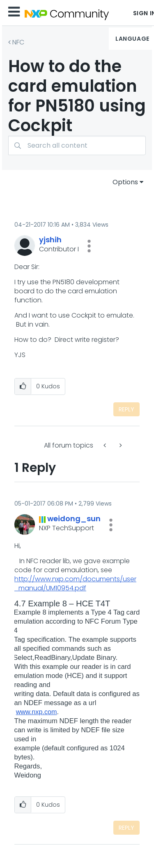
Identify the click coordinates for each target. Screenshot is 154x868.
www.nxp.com (37, 712)
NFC (18, 42)
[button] (89, 246)
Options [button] (125, 182)
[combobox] (77, 145)
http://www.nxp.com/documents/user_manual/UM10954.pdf (75, 584)
